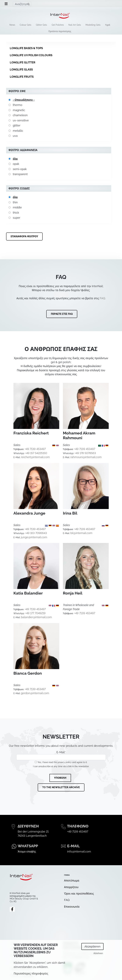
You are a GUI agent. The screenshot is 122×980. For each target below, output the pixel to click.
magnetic (19, 110)
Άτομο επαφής (27, 851)
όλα (15, 159)
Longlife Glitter (23, 62)
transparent (20, 174)
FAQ (102, 298)
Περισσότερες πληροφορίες (31, 975)
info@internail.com (79, 851)
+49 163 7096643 (36, 533)
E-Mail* (61, 755)
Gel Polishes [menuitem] (58, 25)
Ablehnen (98, 955)
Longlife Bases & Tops (26, 48)
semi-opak (20, 169)
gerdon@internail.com (35, 693)
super (16, 218)
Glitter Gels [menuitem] (41, 25)
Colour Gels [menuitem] (25, 25)
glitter (17, 125)
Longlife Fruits (22, 77)
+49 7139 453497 (35, 449)
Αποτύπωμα (72, 880)
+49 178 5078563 (85, 453)
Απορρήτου (71, 887)
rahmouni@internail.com (86, 457)
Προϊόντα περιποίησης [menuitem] (60, 31)
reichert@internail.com (35, 457)
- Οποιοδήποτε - (24, 100)
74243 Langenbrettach (32, 836)
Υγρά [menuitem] (107, 25)
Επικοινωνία (72, 907)
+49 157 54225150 (36, 453)
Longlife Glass (21, 69)
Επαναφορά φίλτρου (24, 236)
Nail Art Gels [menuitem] (75, 25)
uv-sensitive (21, 120)
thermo (18, 105)
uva (15, 136)
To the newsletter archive (61, 787)
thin (15, 202)
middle (17, 207)
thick (16, 213)
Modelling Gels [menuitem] (93, 25)
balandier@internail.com (36, 617)
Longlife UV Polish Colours (31, 55)
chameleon (20, 115)
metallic (18, 131)
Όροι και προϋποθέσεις (79, 894)
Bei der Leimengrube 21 (33, 832)
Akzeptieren (92, 948)
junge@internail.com (34, 537)
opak (16, 164)
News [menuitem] (12, 25)
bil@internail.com (81, 533)
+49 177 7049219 (35, 613)
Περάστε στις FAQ (62, 314)
